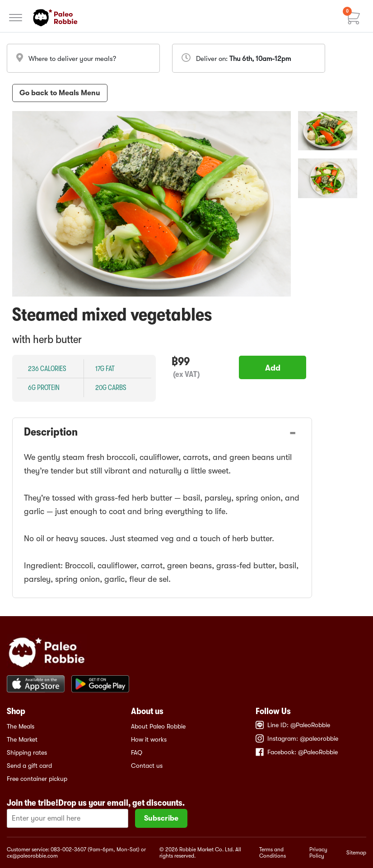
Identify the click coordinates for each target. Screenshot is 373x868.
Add (273, 368)
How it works (149, 739)
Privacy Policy (318, 853)
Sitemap (356, 853)
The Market (22, 739)
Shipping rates (27, 752)
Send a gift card (29, 766)
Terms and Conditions (273, 853)
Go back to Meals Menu (60, 93)
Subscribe (161, 818)
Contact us (147, 766)
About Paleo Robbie (158, 726)
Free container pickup (37, 779)
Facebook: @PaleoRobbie (297, 752)
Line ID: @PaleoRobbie (293, 725)
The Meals (21, 726)
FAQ (137, 752)
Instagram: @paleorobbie (297, 738)
